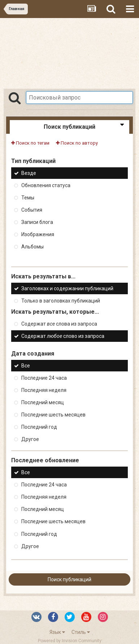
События (32, 210)
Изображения (38, 234)
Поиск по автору (77, 143)
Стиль (81, 632)
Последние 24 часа (44, 378)
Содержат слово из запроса (63, 336)
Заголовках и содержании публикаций (67, 288)
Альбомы (32, 247)
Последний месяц (43, 402)
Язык (57, 632)
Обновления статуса (46, 185)
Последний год (39, 427)
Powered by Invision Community (70, 641)
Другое (30, 439)
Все (26, 366)
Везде (29, 173)
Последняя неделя (44, 390)
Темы (28, 198)
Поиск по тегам (30, 143)
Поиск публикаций (69, 579)
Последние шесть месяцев (53, 415)
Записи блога (37, 222)
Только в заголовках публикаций (61, 301)
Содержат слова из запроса (59, 324)
